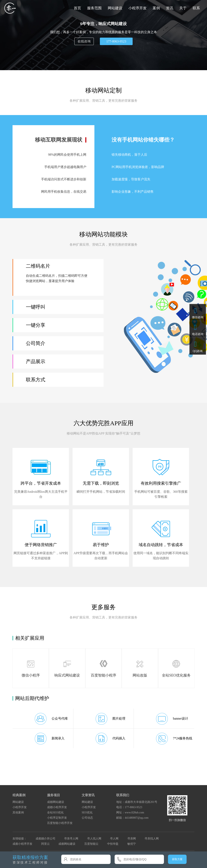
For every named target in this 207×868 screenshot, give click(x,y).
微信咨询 (198, 317)
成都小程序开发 (57, 807)
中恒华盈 (113, 844)
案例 (156, 8)
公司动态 (87, 818)
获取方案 (177, 859)
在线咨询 (84, 41)
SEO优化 (87, 812)
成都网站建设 (56, 802)
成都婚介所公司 (45, 839)
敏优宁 (132, 844)
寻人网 (114, 839)
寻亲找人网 (152, 839)
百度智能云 (91, 844)
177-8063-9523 (116, 41)
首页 (77, 8)
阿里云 (45, 844)
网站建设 (115, 8)
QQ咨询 (198, 351)
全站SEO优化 (55, 812)
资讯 (170, 8)
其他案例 (18, 812)
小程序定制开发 (57, 818)
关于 (183, 8)
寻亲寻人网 (71, 839)
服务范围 (94, 8)
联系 (196, 8)
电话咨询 (198, 334)
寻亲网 (132, 839)
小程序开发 (137, 8)
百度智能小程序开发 (60, 823)
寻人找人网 (94, 839)
